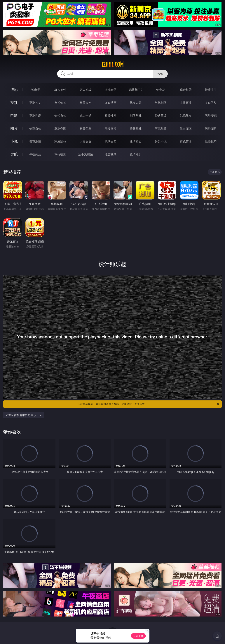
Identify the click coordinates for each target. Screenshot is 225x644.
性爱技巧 (211, 141)
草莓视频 (60, 154)
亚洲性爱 (35, 116)
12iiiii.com (112, 64)
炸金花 (161, 90)
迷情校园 (136, 141)
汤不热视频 (86, 154)
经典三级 (161, 116)
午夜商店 (35, 154)
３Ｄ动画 (111, 103)
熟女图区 (186, 128)
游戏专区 (111, 90)
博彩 (14, 90)
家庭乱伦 (60, 141)
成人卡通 (86, 116)
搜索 (160, 74)
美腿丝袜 (136, 128)
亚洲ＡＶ (35, 103)
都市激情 (35, 141)
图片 (14, 128)
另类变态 (211, 116)
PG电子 (35, 90)
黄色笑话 (186, 141)
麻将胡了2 (136, 90)
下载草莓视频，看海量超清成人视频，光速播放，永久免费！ (149, 404)
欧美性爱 (111, 116)
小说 (14, 141)
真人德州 (60, 90)
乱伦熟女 (186, 116)
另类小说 (161, 141)
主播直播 (186, 103)
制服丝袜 (136, 116)
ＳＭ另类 (211, 103)
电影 (14, 115)
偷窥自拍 (35, 128)
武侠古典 (111, 141)
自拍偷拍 (60, 103)
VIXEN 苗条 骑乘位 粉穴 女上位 (24, 415)
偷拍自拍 (60, 116)
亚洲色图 (60, 128)
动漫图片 (111, 128)
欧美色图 (86, 128)
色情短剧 (136, 154)
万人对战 (86, 90)
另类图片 (211, 128)
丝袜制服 (161, 103)
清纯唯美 (161, 128)
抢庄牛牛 (211, 90)
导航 (14, 154)
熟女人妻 (136, 103)
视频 (14, 103)
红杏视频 (111, 154)
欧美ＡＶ (86, 103)
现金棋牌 (186, 90)
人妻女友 (86, 141)
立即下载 (138, 636)
